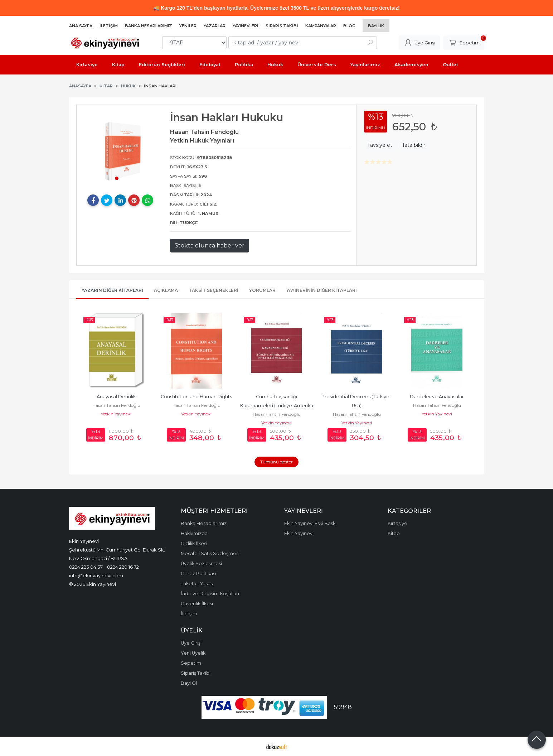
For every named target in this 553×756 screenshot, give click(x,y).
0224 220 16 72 (123, 567)
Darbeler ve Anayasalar (437, 397)
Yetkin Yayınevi (116, 414)
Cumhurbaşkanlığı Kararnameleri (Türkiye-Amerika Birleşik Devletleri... (277, 406)
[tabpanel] (121, 149)
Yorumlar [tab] (262, 290)
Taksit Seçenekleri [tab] (214, 290)
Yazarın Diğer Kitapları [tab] (112, 290)
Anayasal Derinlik (116, 397)
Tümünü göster (276, 462)
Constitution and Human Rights (196, 397)
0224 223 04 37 (86, 567)
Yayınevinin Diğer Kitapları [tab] (322, 290)
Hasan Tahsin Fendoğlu (116, 405)
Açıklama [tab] (166, 290)
